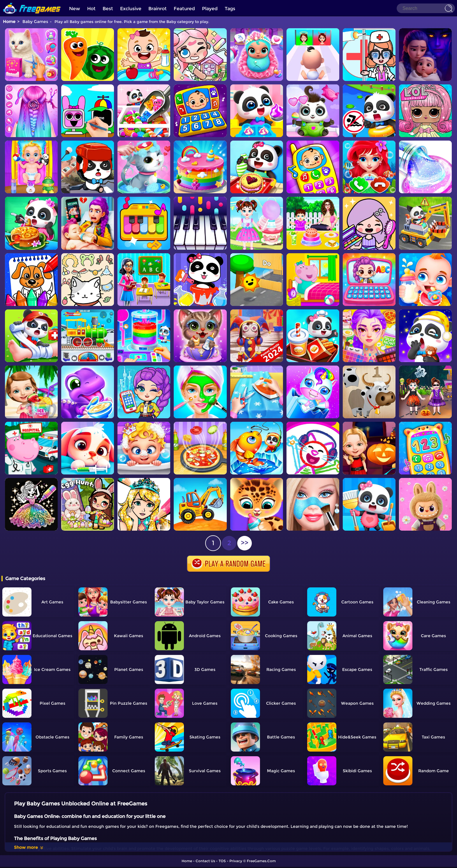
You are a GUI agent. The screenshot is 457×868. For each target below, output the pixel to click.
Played (210, 9)
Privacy (236, 861)
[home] (32, 2)
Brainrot (158, 9)
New (75, 9)
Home (9, 22)
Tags (230, 9)
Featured (184, 9)
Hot (91, 9)
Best (108, 9)
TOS (222, 861)
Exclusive (131, 9)
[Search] (426, 8)
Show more (29, 847)
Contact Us (205, 861)
